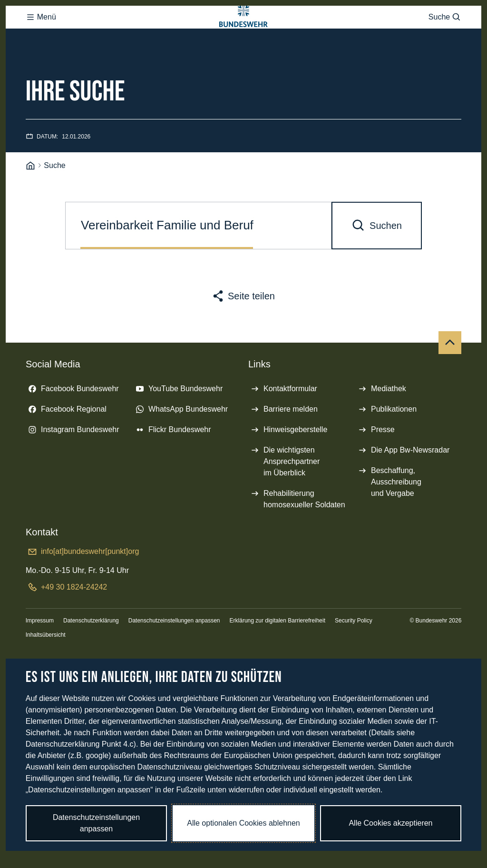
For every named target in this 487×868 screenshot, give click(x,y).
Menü (41, 36)
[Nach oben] (450, 381)
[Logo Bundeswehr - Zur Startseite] (243, 36)
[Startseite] (30, 204)
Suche (445, 36)
